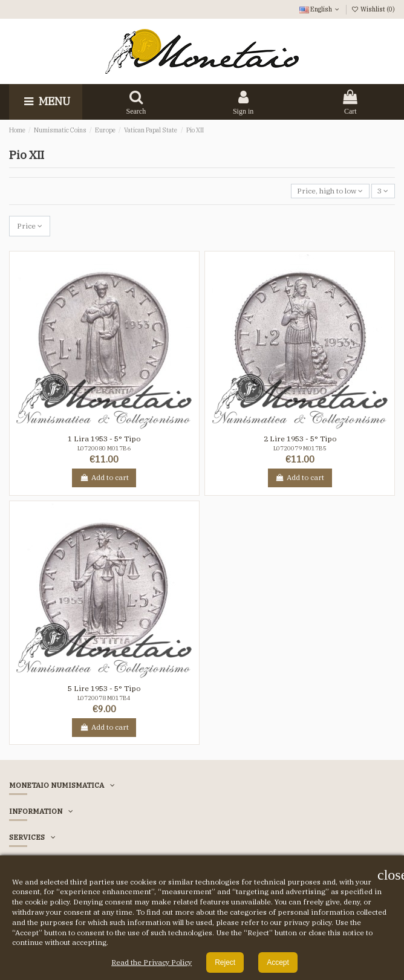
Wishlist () (373, 9)
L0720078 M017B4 (104, 698)
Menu (46, 101)
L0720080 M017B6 (104, 448)
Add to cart (104, 477)
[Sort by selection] (330, 191)
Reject (225, 962)
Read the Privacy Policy (151, 962)
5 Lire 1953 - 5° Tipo (104, 688)
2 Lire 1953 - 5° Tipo (300, 439)
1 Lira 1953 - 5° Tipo (104, 439)
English (320, 9)
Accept (278, 962)
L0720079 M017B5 (300, 448)
